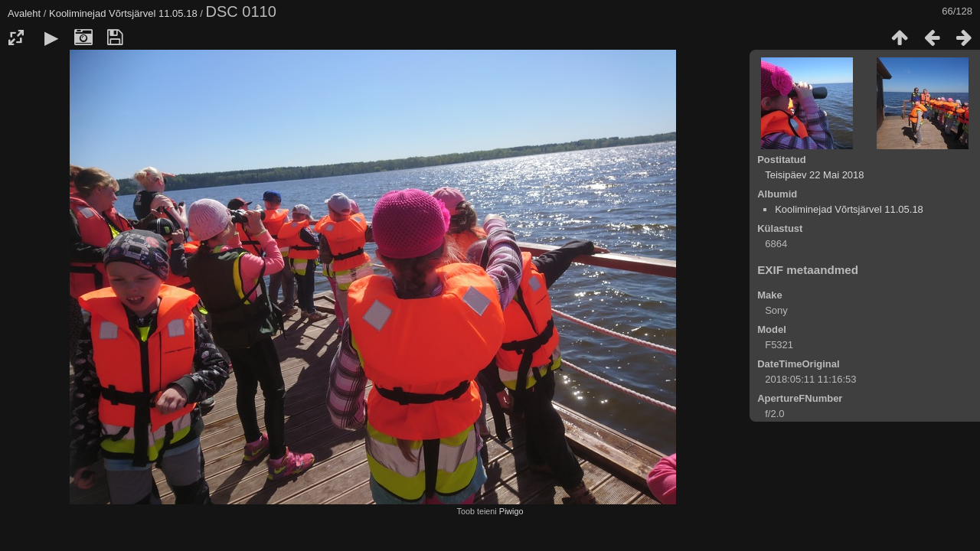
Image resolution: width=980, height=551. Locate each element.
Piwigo (511, 511)
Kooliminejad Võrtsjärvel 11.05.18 (123, 13)
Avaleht (24, 13)
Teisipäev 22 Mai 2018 (814, 175)
